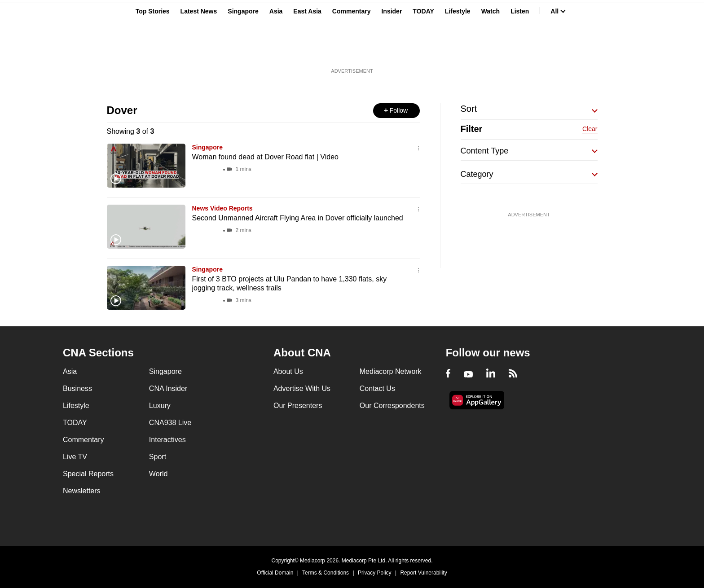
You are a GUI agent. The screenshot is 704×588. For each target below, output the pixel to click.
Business (77, 388)
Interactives (167, 440)
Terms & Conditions (326, 573)
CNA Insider (168, 388)
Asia (276, 51)
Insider (392, 51)
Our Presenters (298, 406)
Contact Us (377, 388)
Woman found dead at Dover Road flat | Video (265, 157)
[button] (396, 111)
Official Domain (275, 573)
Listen (520, 51)
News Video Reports (222, 208)
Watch (491, 51)
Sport (158, 457)
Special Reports (88, 474)
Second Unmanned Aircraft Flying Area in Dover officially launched (298, 218)
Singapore (243, 51)
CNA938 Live (170, 423)
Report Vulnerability (423, 573)
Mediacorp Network (391, 371)
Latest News (199, 51)
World (158, 474)
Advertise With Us (302, 388)
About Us (288, 371)
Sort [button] (469, 109)
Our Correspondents (392, 406)
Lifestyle (458, 51)
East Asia (307, 51)
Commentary (352, 51)
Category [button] (477, 174)
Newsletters (82, 491)
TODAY (423, 51)
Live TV (75, 457)
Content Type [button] (485, 151)
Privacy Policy (375, 573)
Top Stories (153, 51)
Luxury (160, 406)
